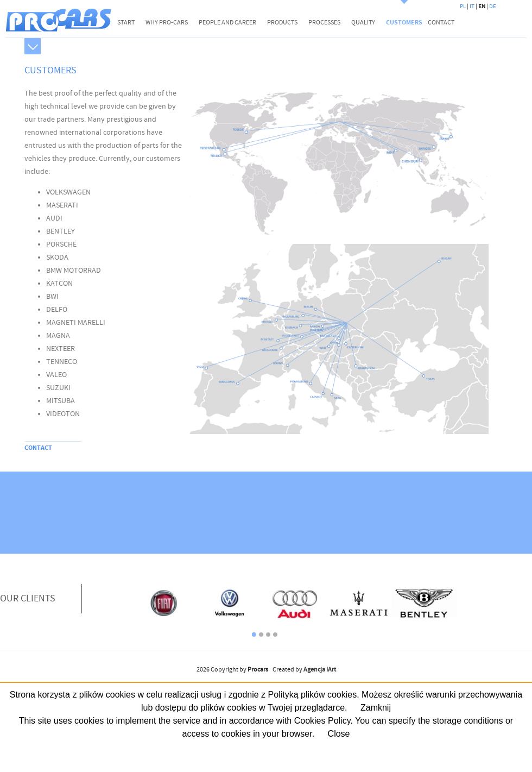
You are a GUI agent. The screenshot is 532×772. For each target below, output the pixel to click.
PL (463, 7)
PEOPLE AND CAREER (227, 23)
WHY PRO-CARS (167, 23)
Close (339, 734)
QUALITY (363, 23)
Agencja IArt (320, 670)
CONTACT (441, 23)
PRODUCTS (282, 23)
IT (472, 7)
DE (493, 7)
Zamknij (376, 708)
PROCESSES (324, 23)
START (126, 23)
